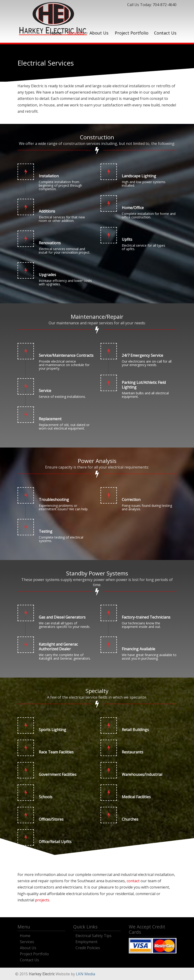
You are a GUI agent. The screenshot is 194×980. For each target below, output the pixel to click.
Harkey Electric (53, 19)
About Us (28, 947)
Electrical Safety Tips (93, 935)
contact (133, 881)
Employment (86, 941)
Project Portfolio (34, 953)
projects (42, 900)
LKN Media (86, 974)
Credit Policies (88, 947)
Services (27, 941)
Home (25, 935)
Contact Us (29, 959)
